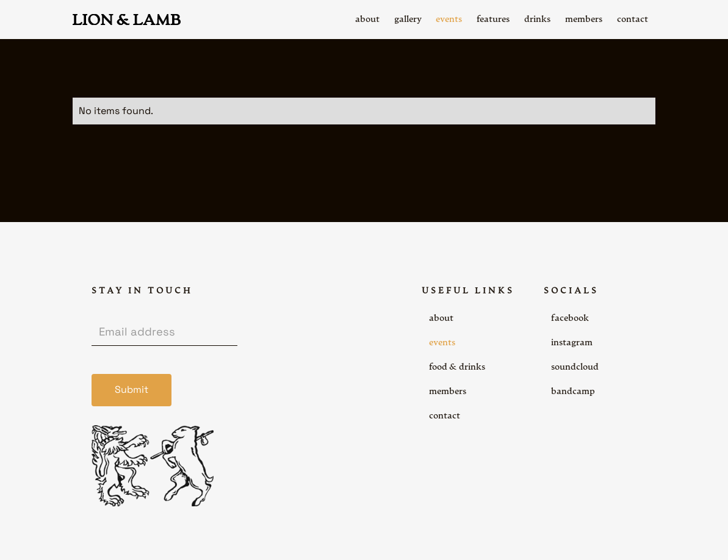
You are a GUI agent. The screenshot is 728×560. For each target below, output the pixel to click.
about (441, 318)
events (442, 343)
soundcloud (575, 367)
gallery (408, 20)
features (493, 20)
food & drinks (457, 367)
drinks (537, 20)
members (448, 392)
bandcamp (573, 392)
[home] (127, 20)
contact (445, 416)
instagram (572, 343)
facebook (570, 318)
